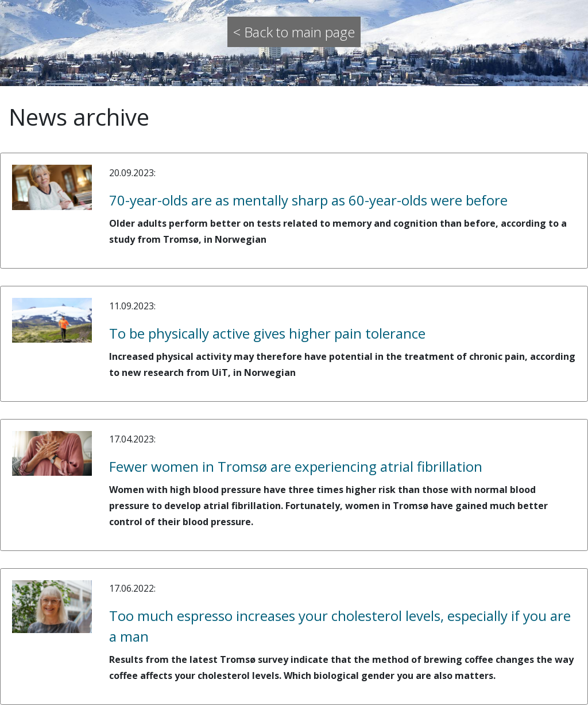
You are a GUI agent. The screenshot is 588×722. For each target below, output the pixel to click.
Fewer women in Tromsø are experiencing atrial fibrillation (296, 466)
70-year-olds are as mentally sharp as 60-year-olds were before (308, 200)
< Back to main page (294, 32)
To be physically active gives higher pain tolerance (267, 333)
